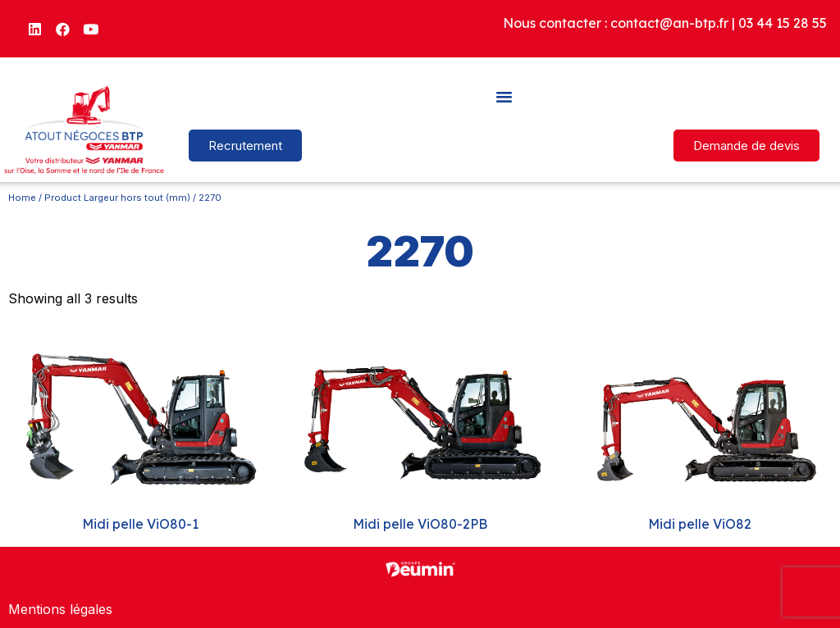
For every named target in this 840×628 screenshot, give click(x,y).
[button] (504, 96)
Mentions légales (60, 609)
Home (22, 198)
